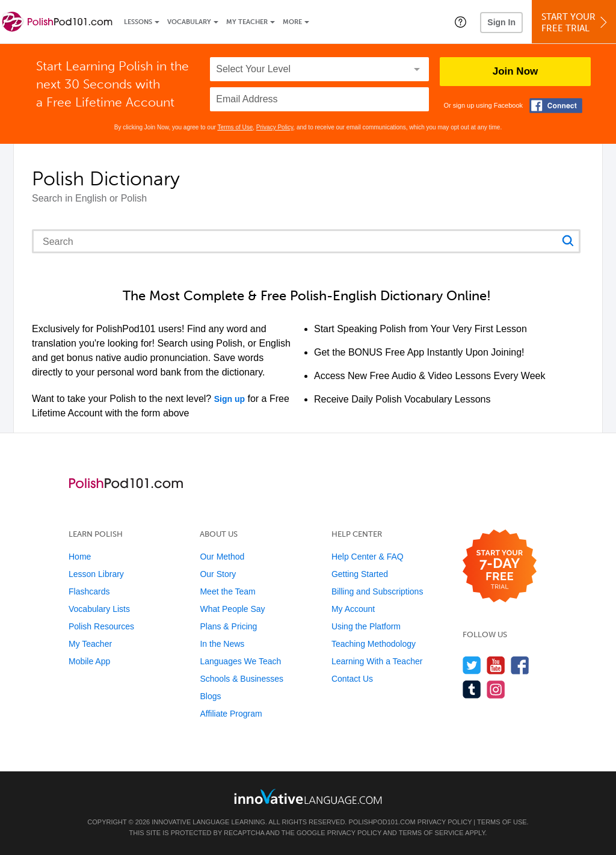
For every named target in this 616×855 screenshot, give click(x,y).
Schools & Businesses (242, 679)
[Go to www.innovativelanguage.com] (308, 796)
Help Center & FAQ (368, 557)
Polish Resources (101, 626)
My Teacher (247, 22)
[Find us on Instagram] (496, 689)
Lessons (138, 22)
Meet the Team (227, 591)
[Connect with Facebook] (556, 106)
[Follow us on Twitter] (472, 665)
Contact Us (352, 679)
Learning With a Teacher (377, 661)
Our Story (218, 574)
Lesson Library (96, 574)
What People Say (232, 609)
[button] (460, 22)
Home (80, 557)
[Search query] (306, 241)
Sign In (501, 22)
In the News (222, 644)
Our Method (222, 557)
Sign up (229, 399)
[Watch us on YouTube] (496, 665)
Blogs (210, 696)
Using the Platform (366, 626)
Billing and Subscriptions (377, 591)
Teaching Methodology (374, 644)
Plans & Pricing (228, 626)
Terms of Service (431, 833)
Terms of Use (235, 127)
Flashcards (89, 591)
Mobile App (89, 661)
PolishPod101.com (382, 822)
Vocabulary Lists (99, 609)
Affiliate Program (231, 714)
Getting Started (360, 574)
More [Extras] (292, 22)
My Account (353, 609)
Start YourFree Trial (576, 23)
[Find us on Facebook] (520, 665)
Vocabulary (189, 22)
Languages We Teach (240, 661)
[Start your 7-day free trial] (500, 566)
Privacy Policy (275, 127)
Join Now (516, 71)
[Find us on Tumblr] (472, 689)
